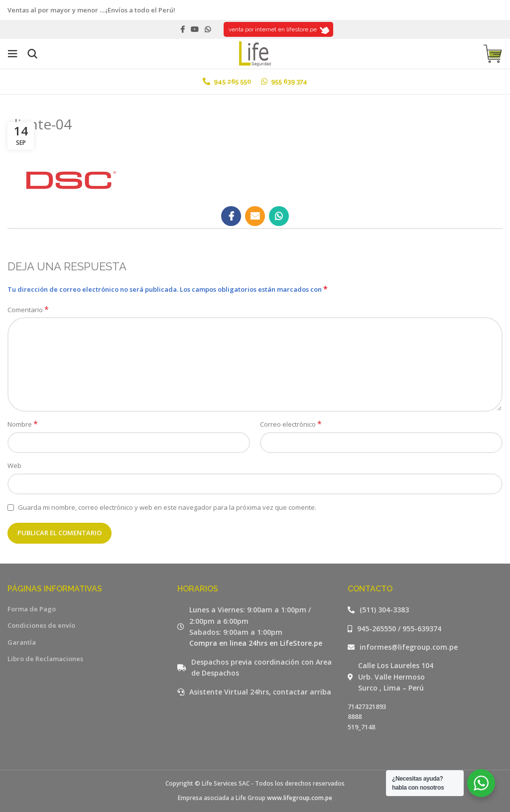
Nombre (23, 424)
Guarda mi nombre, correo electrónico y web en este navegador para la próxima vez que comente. (167, 507)
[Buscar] (32, 54)
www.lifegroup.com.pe (300, 798)
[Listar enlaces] (425, 610)
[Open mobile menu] (12, 54)
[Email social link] (255, 216)
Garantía (22, 642)
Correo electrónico (291, 424)
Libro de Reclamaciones (45, 659)
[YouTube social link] (195, 29)
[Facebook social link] (183, 29)
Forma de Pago (32, 609)
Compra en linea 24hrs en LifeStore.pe (256, 643)
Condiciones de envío (41, 625)
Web (14, 465)
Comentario (28, 310)
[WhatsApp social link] (208, 29)
